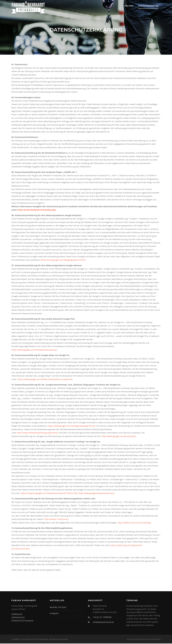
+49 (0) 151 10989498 (102, 618)
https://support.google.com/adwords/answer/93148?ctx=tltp (49, 493)
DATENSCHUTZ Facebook (22, 621)
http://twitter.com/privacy (56, 519)
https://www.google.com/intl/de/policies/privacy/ (34, 350)
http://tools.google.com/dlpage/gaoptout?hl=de (63, 260)
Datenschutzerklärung (148, 6)
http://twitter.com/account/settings (134, 523)
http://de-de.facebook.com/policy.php (37, 210)
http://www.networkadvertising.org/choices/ (38, 433)
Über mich (129, 6)
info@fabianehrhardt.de (103, 623)
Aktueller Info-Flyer (58, 608)
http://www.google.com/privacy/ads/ (119, 437)
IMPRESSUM (17, 615)
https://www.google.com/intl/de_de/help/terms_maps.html (45, 380)
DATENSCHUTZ (18, 618)
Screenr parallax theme (136, 640)
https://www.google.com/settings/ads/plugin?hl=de (71, 426)
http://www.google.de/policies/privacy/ (97, 493)
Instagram (54, 614)
